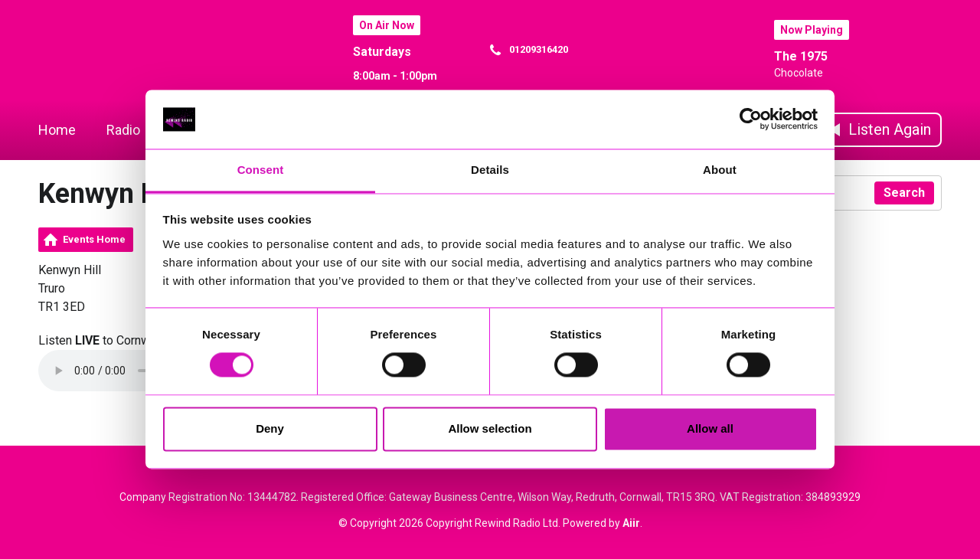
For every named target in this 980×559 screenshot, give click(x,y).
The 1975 (801, 56)
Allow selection (490, 428)
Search (904, 193)
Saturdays (382, 52)
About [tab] (720, 170)
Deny (270, 428)
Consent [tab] (261, 170)
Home (57, 130)
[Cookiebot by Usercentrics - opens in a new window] (751, 119)
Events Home (94, 239)
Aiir (631, 523)
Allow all (710, 428)
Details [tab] (490, 170)
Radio (123, 130)
